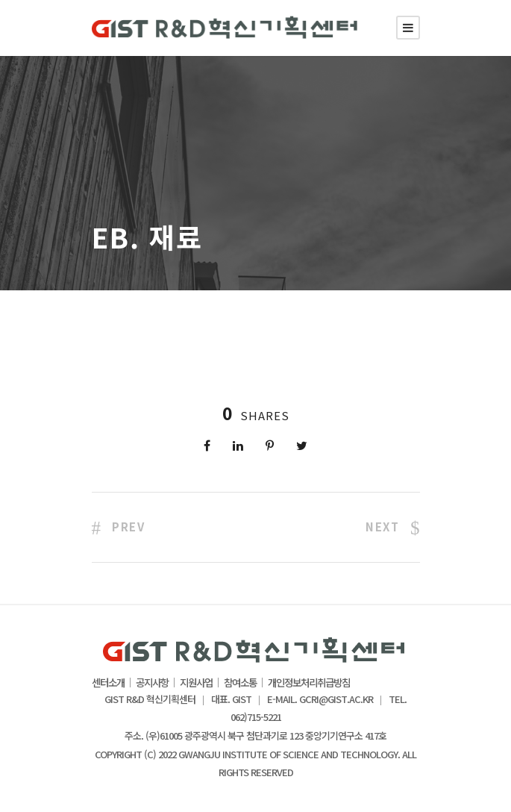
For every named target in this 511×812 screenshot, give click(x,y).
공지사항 (152, 683)
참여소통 (240, 683)
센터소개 (108, 683)
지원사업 (196, 683)
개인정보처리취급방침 (309, 683)
